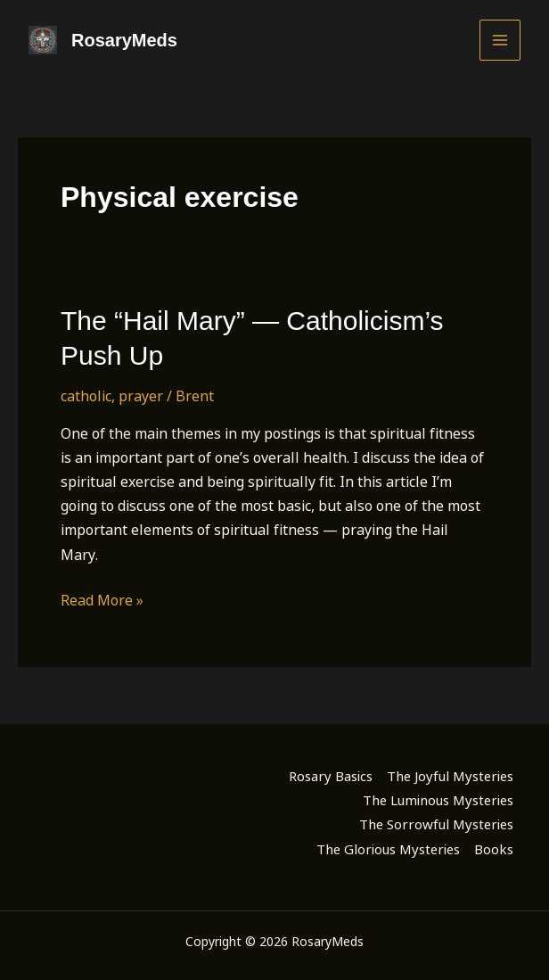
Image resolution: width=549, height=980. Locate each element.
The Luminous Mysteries (438, 800)
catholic (86, 396)
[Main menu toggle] (500, 40)
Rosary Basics (331, 776)
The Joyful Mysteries (450, 776)
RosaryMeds (124, 40)
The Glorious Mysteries (388, 849)
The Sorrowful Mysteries (436, 824)
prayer (141, 396)
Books (494, 849)
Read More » (102, 601)
